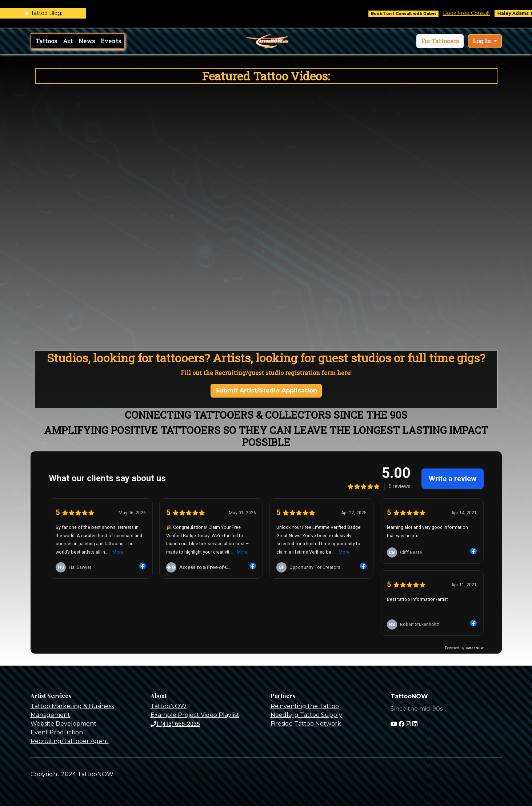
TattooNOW (169, 706)
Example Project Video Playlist (195, 715)
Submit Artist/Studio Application (266, 390)
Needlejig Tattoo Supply (306, 715)
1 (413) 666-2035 (175, 724)
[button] (440, 41)
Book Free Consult (474, 13)
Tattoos (46, 41)
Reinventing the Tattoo (305, 706)
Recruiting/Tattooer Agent (70, 741)
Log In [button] (483, 41)
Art (68, 41)
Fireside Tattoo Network (306, 724)
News (87, 41)
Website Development (63, 724)
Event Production (57, 732)
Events (111, 41)
